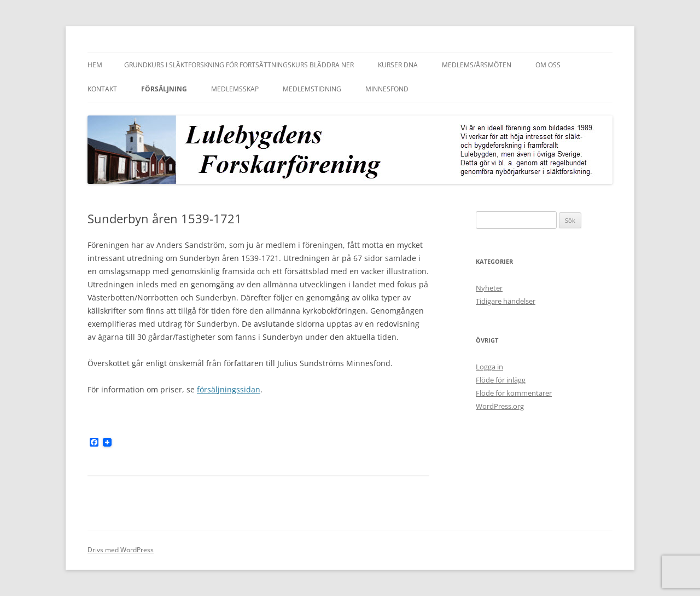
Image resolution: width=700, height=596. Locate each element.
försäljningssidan (229, 389)
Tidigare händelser (506, 301)
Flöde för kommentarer (514, 393)
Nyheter (489, 288)
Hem (95, 65)
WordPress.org (500, 406)
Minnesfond (387, 89)
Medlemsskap (235, 89)
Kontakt (102, 89)
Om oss (548, 65)
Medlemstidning (312, 89)
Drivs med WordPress (121, 550)
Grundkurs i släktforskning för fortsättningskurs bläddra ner (239, 65)
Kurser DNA (398, 65)
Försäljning (164, 89)
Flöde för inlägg (501, 380)
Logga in (489, 367)
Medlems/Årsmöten (477, 65)
